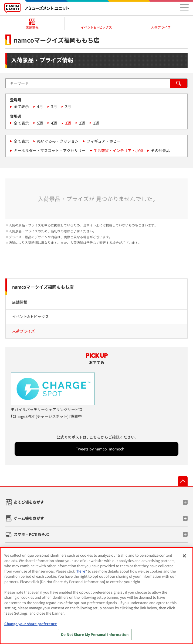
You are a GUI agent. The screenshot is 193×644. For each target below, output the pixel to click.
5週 (40, 123)
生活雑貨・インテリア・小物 (118, 150)
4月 (40, 106)
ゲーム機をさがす (29, 518)
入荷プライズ (23, 331)
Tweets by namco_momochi (101, 449)
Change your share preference (31, 624)
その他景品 (160, 150)
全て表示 (21, 106)
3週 (68, 123)
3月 (54, 106)
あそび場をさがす (29, 502)
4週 (54, 123)
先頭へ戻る (183, 481)
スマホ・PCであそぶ (31, 534)
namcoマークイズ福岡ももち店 (43, 287)
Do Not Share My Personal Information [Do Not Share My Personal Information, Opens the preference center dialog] (95, 634)
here (81, 571)
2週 (82, 123)
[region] (96, 596)
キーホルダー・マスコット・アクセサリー (50, 150)
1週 (96, 123)
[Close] (184, 556)
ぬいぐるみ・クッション (58, 141)
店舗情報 (20, 302)
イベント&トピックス (31, 316)
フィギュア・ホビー (104, 141)
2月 (68, 106)
